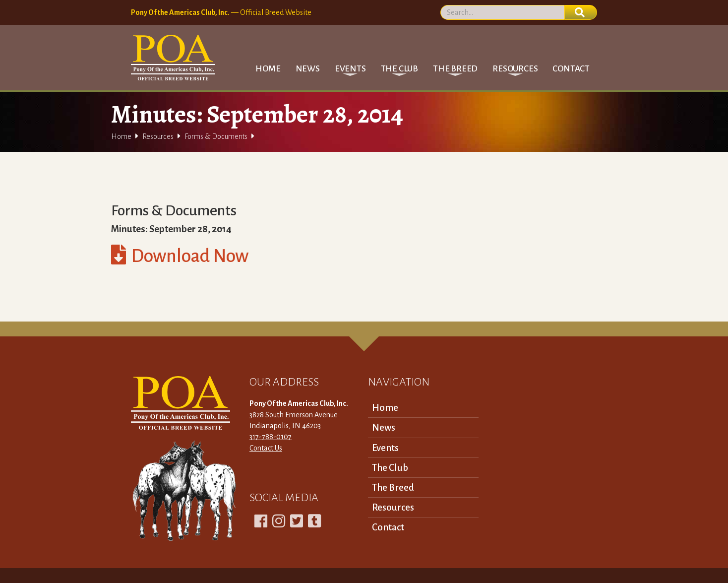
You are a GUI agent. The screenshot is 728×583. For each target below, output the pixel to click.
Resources (158, 136)
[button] (350, 69)
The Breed (393, 487)
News (308, 69)
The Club (390, 468)
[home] (173, 58)
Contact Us (266, 448)
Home (268, 69)
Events (385, 448)
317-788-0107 (271, 437)
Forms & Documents (216, 136)
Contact (571, 69)
